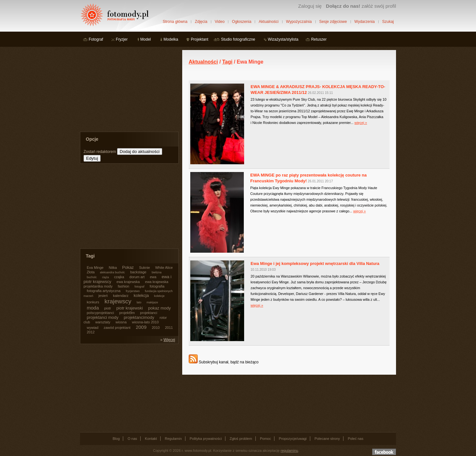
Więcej (169, 340)
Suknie (144, 268)
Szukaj (388, 22)
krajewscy (118, 301)
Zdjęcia (201, 22)
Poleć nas (355, 439)
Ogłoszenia (242, 22)
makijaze (152, 302)
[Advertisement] (128, 90)
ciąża (105, 277)
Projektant (200, 39)
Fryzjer (122, 39)
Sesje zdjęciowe (333, 22)
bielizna (157, 272)
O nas (132, 439)
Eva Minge (95, 268)
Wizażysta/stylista (283, 39)
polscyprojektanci (100, 313)
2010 (156, 328)
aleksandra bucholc (113, 272)
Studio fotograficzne (238, 39)
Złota (91, 272)
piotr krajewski (130, 308)
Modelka (171, 39)
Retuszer (319, 39)
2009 (141, 327)
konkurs (93, 302)
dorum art (137, 277)
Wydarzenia (365, 22)
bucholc (92, 277)
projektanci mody (103, 317)
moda (93, 308)
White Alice (164, 268)
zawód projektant (117, 328)
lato (139, 302)
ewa (153, 277)
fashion (123, 286)
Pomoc (265, 439)
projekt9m (127, 313)
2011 (169, 328)
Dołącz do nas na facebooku (384, 452)
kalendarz (121, 296)
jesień (103, 296)
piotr (108, 308)
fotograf (139, 287)
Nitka (113, 268)
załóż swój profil (361, 6)
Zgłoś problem (241, 439)
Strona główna (175, 22)
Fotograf (96, 39)
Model (146, 39)
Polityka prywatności (206, 439)
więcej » (361, 123)
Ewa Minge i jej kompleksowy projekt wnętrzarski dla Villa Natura (315, 263)
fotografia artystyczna (104, 291)
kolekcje (159, 296)
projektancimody (139, 317)
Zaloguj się (310, 6)
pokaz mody (159, 308)
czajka (119, 277)
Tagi (227, 62)
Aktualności (268, 22)
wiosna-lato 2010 (145, 322)
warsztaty (103, 322)
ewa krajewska (128, 282)
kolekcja (141, 295)
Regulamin (173, 439)
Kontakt (151, 439)
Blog (116, 439)
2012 (91, 332)
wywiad (93, 328)
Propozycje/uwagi (293, 439)
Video (220, 22)
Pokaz (128, 267)
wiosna (121, 322)
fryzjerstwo (133, 291)
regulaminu (289, 451)
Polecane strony (327, 439)
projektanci (149, 313)
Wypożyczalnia (299, 22)
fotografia (157, 286)
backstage (138, 272)
